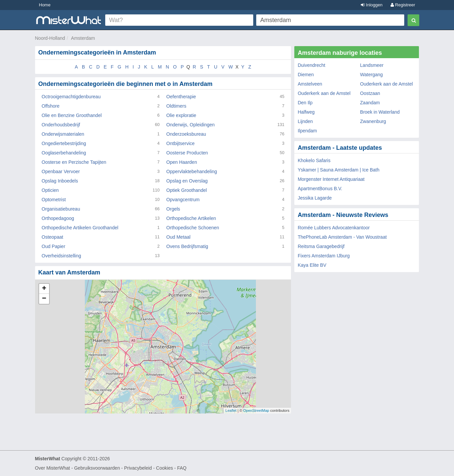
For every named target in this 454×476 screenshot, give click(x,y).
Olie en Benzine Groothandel (72, 115)
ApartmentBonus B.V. (320, 189)
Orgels (173, 209)
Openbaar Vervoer (61, 171)
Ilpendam (307, 131)
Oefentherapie (181, 97)
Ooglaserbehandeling (64, 153)
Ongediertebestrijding (64, 143)
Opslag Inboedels (60, 181)
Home (45, 5)
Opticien (50, 190)
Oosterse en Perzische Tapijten (74, 162)
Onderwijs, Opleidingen (191, 125)
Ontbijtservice (181, 143)
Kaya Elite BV (312, 265)
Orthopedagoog (58, 218)
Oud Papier (54, 246)
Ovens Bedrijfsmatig (187, 246)
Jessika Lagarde (315, 198)
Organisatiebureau (61, 209)
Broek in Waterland (380, 112)
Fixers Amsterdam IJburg (324, 256)
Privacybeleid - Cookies (148, 468)
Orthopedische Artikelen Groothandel (80, 228)
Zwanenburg (373, 121)
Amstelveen (310, 84)
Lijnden (305, 121)
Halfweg (306, 112)
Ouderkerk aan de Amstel (387, 84)
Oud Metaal (178, 237)
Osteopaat (53, 237)
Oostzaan (370, 93)
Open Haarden (182, 162)
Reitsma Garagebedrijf (321, 246)
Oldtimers (176, 106)
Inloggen (372, 5)
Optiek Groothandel (187, 190)
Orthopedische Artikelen (191, 218)
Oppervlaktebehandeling (192, 171)
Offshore (51, 106)
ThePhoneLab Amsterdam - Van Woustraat (342, 237)
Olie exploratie (181, 115)
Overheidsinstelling (61, 256)
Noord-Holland (50, 38)
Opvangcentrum (183, 200)
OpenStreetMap (256, 410)
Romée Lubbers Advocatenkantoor (334, 228)
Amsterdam (83, 38)
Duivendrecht (312, 65)
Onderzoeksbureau (186, 134)
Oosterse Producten (187, 153)
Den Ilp (305, 103)
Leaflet (231, 410)
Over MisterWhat (53, 468)
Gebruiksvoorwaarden (97, 468)
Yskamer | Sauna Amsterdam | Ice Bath (339, 170)
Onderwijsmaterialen (63, 134)
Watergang (371, 75)
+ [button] (44, 289)
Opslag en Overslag (187, 181)
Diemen (306, 75)
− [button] (44, 299)
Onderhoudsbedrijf (61, 125)
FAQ (182, 468)
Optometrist (54, 200)
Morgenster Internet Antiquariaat (331, 179)
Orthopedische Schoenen (193, 228)
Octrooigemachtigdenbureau (71, 97)
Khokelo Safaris (314, 160)
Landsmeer (372, 65)
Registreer (403, 5)
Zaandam (370, 103)
